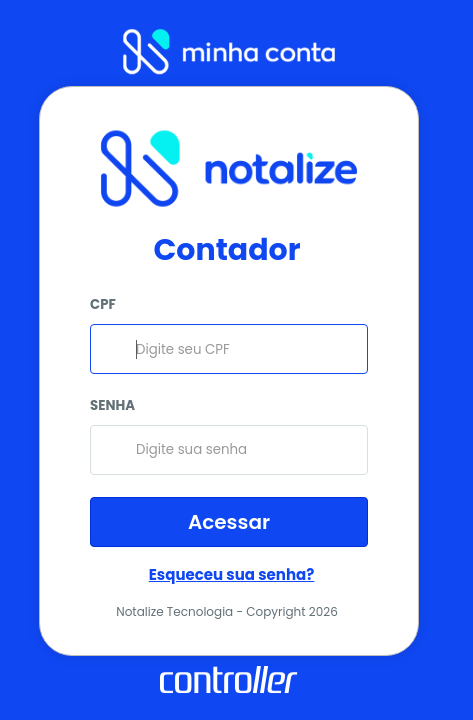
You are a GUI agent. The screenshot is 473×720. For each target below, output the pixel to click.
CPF (103, 304)
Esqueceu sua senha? (232, 574)
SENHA (112, 405)
